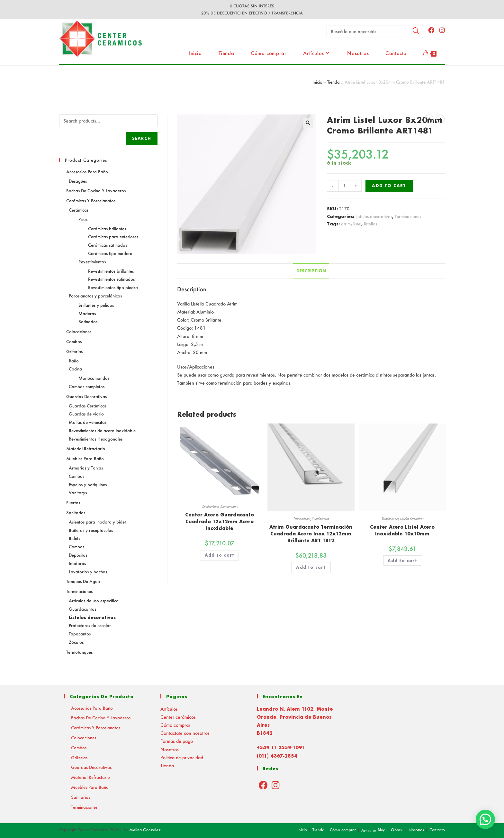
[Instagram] (276, 785)
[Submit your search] (417, 31)
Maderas (87, 313)
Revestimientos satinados (111, 279)
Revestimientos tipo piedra (113, 287)
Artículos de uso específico (94, 601)
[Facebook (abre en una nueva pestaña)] (431, 30)
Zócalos (76, 642)
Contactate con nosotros (185, 733)
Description (311, 271)
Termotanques (79, 652)
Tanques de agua (83, 581)
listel (357, 224)
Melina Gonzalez (145, 830)
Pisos (83, 219)
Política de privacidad (182, 757)
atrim (346, 224)
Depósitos (78, 555)
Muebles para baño (85, 458)
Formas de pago (177, 741)
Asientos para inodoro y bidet (97, 522)
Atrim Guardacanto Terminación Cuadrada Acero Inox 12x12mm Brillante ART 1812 (311, 534)
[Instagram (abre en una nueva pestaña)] (442, 30)
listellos (370, 224)
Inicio (317, 82)
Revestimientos (92, 262)
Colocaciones (79, 331)
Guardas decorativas (86, 396)
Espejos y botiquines (88, 484)
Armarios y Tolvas (86, 468)
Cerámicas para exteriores (113, 237)
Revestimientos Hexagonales (96, 439)
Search (142, 138)
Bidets (74, 538)
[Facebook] (263, 785)
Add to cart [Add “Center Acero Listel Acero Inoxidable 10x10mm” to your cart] (402, 561)
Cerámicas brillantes (107, 228)
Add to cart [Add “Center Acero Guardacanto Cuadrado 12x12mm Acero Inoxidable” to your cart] (220, 555)
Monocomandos (94, 378)
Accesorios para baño (87, 172)
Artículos (169, 709)
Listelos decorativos (374, 216)
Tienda (333, 82)
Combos (74, 341)
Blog (382, 830)
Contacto (437, 830)
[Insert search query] (375, 32)
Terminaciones (408, 216)
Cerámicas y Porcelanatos (91, 200)
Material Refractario (86, 448)
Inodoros (77, 563)
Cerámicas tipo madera (110, 253)
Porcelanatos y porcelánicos (95, 296)
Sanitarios (76, 512)
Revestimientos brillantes (111, 271)
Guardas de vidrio (86, 414)
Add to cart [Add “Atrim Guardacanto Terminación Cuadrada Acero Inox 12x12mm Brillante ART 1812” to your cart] (311, 567)
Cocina (75, 369)
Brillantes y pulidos (96, 305)
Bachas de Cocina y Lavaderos (96, 191)
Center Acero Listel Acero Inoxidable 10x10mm (402, 530)
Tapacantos (80, 634)
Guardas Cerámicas (88, 406)
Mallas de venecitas (88, 422)
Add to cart (389, 186)
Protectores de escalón (90, 625)
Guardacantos (229, 507)
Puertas (73, 502)
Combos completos (87, 386)
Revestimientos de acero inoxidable (102, 430)
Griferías (74, 351)
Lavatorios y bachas (88, 572)
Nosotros (170, 749)
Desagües (78, 181)
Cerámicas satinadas (108, 245)
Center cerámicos (178, 717)
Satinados (88, 321)
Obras (396, 830)
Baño (74, 361)
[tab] (311, 271)
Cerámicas (79, 210)
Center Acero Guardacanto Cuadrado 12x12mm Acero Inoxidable (220, 521)
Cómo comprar (175, 725)
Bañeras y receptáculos (91, 530)
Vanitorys (78, 492)
